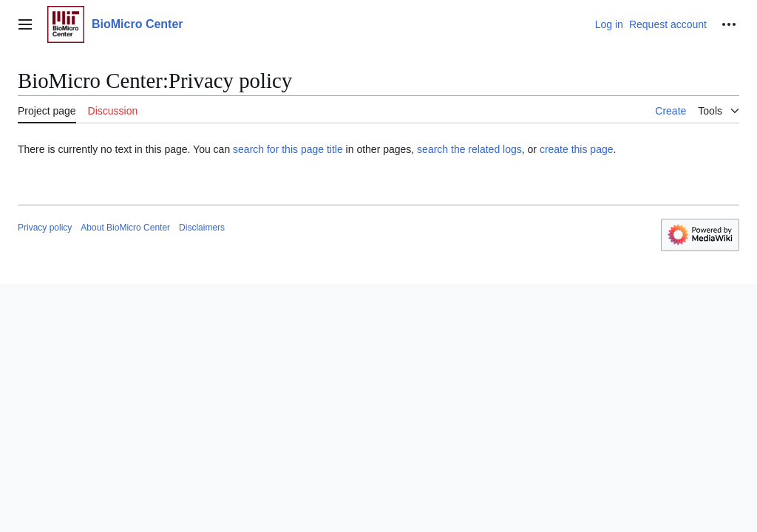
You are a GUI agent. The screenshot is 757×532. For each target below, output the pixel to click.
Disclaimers (202, 228)
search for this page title (288, 149)
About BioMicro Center (125, 228)
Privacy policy (45, 228)
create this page (577, 149)
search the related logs (469, 149)
